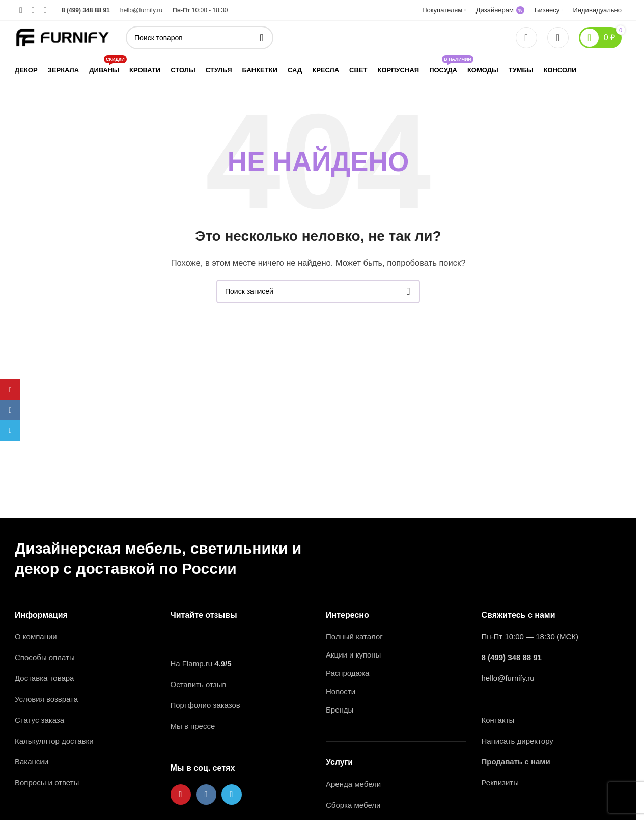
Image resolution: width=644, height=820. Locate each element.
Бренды (340, 710)
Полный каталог (354, 636)
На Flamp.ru (192, 663)
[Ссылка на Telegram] (45, 10)
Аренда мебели (353, 784)
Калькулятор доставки (54, 741)
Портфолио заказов (205, 705)
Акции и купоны (353, 655)
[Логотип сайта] (63, 36)
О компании (36, 636)
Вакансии (33, 762)
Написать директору (517, 741)
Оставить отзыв (199, 684)
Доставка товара (44, 678)
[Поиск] (200, 38)
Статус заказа (39, 720)
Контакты (498, 720)
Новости (341, 691)
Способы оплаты (45, 657)
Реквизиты (500, 783)
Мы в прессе (193, 726)
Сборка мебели (353, 805)
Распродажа (347, 673)
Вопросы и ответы (47, 783)
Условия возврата (46, 699)
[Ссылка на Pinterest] (21, 10)
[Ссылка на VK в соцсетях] (33, 10)
